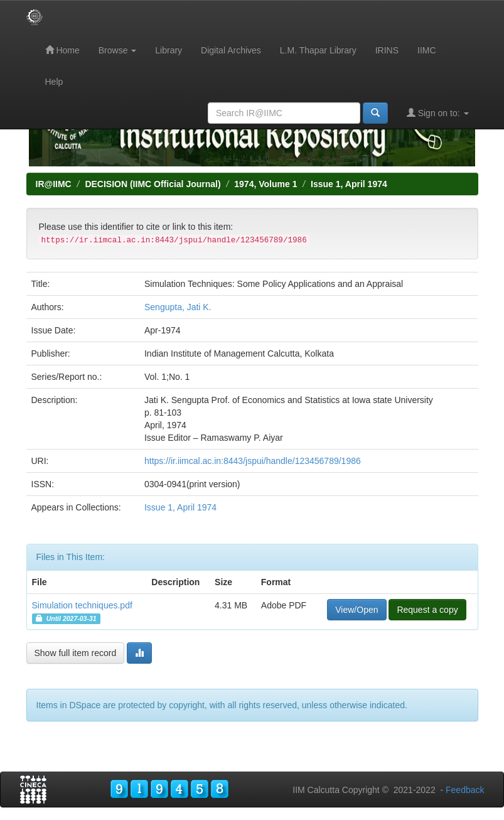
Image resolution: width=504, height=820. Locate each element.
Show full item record (76, 653)
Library (169, 50)
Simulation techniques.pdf (82, 605)
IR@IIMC (54, 184)
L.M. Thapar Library (318, 50)
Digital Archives (231, 50)
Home (62, 50)
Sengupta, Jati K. (178, 307)
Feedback (465, 790)
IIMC (427, 50)
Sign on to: (438, 113)
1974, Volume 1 (265, 184)
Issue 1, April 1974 (349, 184)
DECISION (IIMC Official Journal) (153, 184)
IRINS (387, 50)
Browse (118, 50)
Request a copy (427, 610)
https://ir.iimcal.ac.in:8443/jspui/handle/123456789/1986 (253, 461)
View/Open (357, 610)
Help (54, 82)
